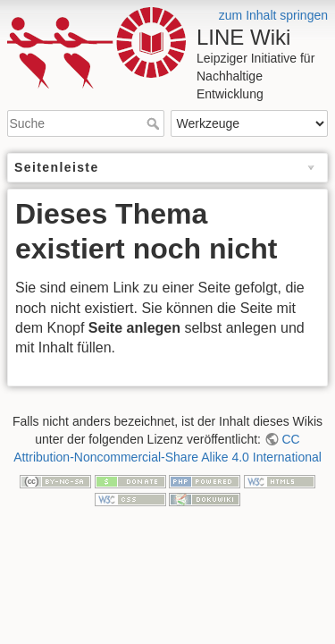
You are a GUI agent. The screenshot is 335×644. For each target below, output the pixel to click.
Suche (155, 123)
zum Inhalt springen (273, 15)
